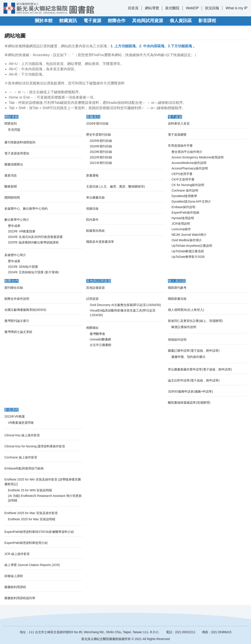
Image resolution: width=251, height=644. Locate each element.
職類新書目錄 (177, 299)
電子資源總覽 (177, 135)
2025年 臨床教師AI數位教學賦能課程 (33, 242)
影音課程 (207, 21)
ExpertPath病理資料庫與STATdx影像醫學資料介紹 (39, 532)
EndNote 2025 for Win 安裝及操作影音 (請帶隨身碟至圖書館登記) (43, 482)
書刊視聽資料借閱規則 (20, 142)
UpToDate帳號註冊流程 (188, 251)
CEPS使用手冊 (182, 174)
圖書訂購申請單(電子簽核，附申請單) (194, 351)
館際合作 (117, 21)
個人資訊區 (181, 21)
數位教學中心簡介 (17, 220)
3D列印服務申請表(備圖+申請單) (190, 391)
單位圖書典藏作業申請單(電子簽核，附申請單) (200, 369)
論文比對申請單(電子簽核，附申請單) (194, 380)
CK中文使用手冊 (183, 179)
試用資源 (92, 299)
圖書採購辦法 (14, 164)
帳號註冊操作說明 (184, 327)
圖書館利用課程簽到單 (20, 598)
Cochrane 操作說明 (185, 190)
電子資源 (92, 21)
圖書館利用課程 (15, 587)
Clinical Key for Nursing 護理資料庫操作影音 (35, 446)
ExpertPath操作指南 (185, 213)
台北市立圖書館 (101, 345)
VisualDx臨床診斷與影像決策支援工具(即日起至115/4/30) (123, 313)
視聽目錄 (92, 209)
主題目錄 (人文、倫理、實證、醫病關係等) (115, 186)
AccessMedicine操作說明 (189, 163)
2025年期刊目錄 (101, 141)
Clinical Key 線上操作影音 (22, 435)
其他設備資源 (95, 288)
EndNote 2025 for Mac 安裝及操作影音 (31, 513)
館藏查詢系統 (95, 231)
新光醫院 (172, 8)
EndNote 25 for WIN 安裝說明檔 (30, 490)
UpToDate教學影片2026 (188, 257)
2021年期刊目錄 (101, 163)
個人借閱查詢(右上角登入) (186, 310)
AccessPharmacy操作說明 (190, 168)
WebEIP (192, 8)
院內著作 (92, 220)
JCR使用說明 (181, 224)
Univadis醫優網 (100, 339)
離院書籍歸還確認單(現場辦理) (189, 403)
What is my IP (237, 8)
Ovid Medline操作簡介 (187, 240)
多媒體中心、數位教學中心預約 (26, 209)
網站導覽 (152, 8)
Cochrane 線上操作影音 (21, 457)
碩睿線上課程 (14, 576)
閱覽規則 (11, 123)
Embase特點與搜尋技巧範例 (24, 468)
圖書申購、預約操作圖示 (188, 357)
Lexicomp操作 (181, 229)
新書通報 (92, 175)
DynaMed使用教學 (184, 196)
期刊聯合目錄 (14, 288)
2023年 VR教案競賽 (22, 231)
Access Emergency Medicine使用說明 (198, 157)
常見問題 (14, 130)
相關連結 (92, 328)
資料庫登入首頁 (179, 123)
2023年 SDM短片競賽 (23, 267)
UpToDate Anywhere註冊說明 (192, 246)
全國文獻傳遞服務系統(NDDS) (25, 310)
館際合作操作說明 (17, 299)
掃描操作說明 (177, 340)
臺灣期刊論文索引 (17, 321)
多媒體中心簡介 (15, 255)
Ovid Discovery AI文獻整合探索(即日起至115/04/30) (125, 305)
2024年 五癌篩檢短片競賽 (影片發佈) (33, 272)
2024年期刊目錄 (101, 146)
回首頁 (133, 8)
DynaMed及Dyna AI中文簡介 (191, 201)
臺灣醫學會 (97, 334)
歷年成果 (14, 226)
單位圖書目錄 (95, 198)
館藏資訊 (68, 21)
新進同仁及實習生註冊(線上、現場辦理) (195, 321)
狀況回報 (212, 8)
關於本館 (44, 21)
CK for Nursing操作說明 (188, 185)
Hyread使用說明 (183, 218)
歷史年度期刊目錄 (99, 135)
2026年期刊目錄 (97, 123)
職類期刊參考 (177, 288)
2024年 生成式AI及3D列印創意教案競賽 (35, 237)
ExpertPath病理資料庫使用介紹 (26, 543)
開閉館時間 (12, 198)
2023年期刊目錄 (101, 152)
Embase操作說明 (183, 207)
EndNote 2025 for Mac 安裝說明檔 (32, 519)
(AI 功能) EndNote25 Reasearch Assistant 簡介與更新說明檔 (45, 498)
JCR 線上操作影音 (17, 554)
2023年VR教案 (15, 416)
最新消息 (11, 175)
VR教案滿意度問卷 (21, 423)
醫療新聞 (11, 186)
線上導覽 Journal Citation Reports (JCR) (32, 565)
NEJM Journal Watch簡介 (189, 235)
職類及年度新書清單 (100, 242)
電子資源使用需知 (17, 153)
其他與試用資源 (148, 21)
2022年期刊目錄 (101, 157)
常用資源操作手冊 (180, 146)
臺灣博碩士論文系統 (18, 332)
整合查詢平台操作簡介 (187, 152)
